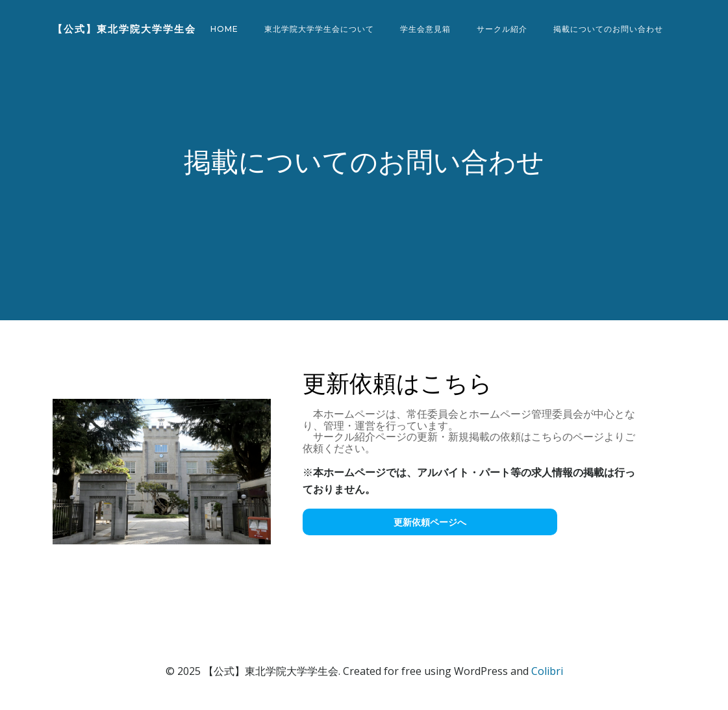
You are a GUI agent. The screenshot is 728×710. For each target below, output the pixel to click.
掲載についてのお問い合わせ (608, 29)
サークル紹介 (502, 29)
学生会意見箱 (425, 29)
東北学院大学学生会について (319, 29)
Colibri (547, 671)
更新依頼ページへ (430, 522)
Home (224, 29)
